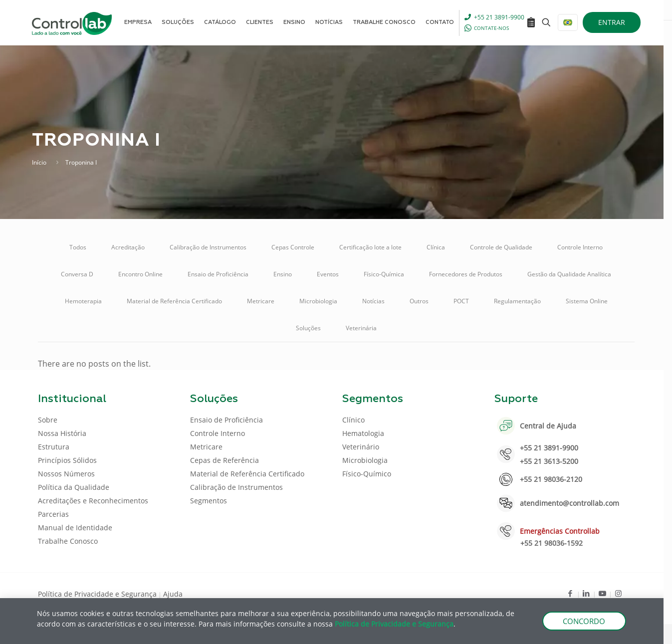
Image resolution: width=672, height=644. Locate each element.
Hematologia (363, 433)
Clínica (436, 247)
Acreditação (128, 247)
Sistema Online (587, 301)
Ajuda (173, 594)
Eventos (328, 274)
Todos (78, 247)
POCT (461, 301)
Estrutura (54, 447)
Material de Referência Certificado (174, 301)
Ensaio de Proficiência (218, 274)
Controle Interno (580, 247)
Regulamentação (517, 301)
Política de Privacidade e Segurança (97, 594)
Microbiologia (318, 301)
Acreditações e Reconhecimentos (93, 501)
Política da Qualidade (74, 487)
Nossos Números (66, 474)
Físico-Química (384, 274)
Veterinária (361, 328)
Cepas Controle (293, 247)
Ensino (283, 274)
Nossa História (62, 433)
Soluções (308, 328)
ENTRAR (612, 22)
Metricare (261, 301)
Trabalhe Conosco (68, 541)
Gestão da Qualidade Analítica (569, 274)
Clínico (353, 420)
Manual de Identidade (75, 528)
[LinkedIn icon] (586, 593)
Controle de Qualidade (501, 247)
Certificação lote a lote (370, 247)
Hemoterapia (83, 301)
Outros (419, 301)
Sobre (48, 420)
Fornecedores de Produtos (466, 274)
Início (39, 162)
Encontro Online (140, 274)
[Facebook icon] (570, 593)
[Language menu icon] (568, 22)
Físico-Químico (367, 474)
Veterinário (361, 447)
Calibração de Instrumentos (208, 247)
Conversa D (77, 274)
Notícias (373, 301)
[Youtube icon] (602, 593)
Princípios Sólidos (67, 460)
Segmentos (209, 501)
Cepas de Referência (224, 460)
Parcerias (53, 514)
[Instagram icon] (618, 593)
